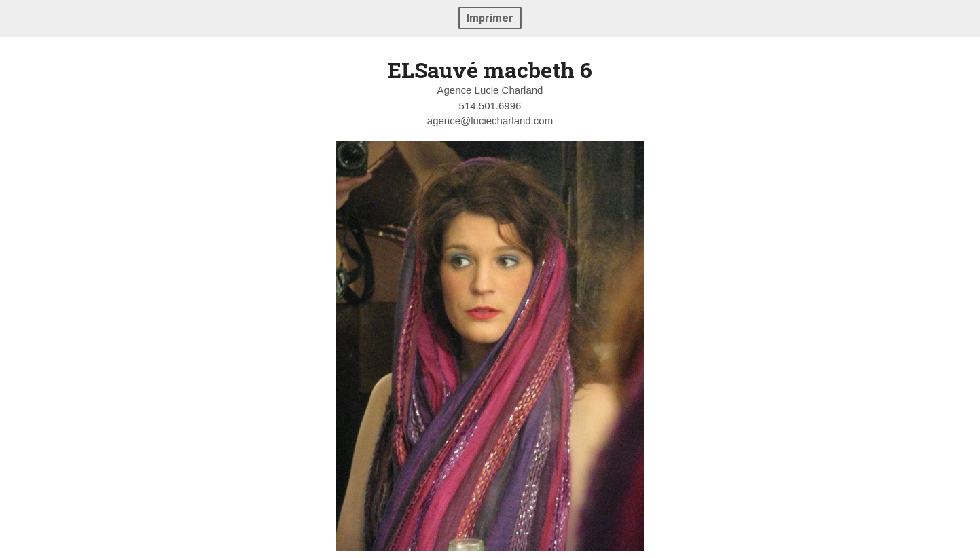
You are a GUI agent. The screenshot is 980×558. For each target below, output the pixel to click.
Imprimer (490, 18)
